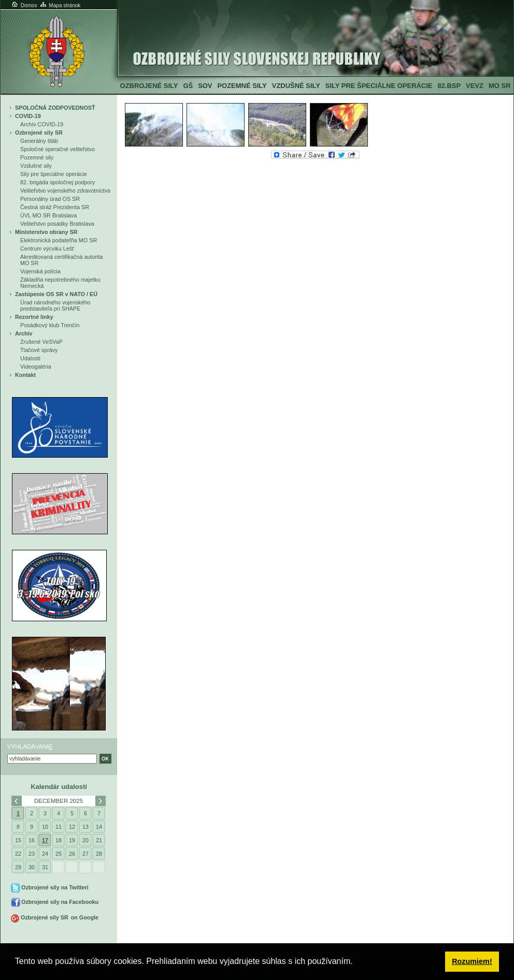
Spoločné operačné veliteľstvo (58, 149)
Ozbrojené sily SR (39, 133)
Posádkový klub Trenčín (50, 325)
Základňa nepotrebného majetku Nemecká (60, 283)
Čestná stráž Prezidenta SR (55, 207)
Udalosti (30, 358)
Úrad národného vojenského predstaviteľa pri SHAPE (55, 305)
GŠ (188, 86)
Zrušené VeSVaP (41, 342)
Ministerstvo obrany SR (46, 232)
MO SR (499, 86)
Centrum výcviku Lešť (47, 248)
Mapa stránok (60, 5)
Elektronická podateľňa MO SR (59, 240)
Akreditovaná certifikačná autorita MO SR (61, 260)
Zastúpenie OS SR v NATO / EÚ (56, 294)
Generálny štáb (39, 141)
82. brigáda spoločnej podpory (58, 182)
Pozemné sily (242, 86)
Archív (24, 333)
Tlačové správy (39, 350)
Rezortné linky (34, 317)
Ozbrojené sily (149, 86)
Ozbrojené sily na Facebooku (60, 902)
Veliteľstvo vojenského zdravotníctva (65, 191)
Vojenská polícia (40, 271)
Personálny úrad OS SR (50, 199)
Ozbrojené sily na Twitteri (55, 887)
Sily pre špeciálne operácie (379, 86)
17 (45, 840)
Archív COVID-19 (42, 124)
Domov (24, 5)
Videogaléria (36, 367)
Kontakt (25, 375)
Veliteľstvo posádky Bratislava (57, 224)
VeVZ (475, 86)
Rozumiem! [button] (472, 961)
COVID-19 (28, 116)
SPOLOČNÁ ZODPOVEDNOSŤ (55, 108)
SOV (205, 86)
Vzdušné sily (296, 86)
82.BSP (449, 86)
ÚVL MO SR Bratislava (48, 215)
